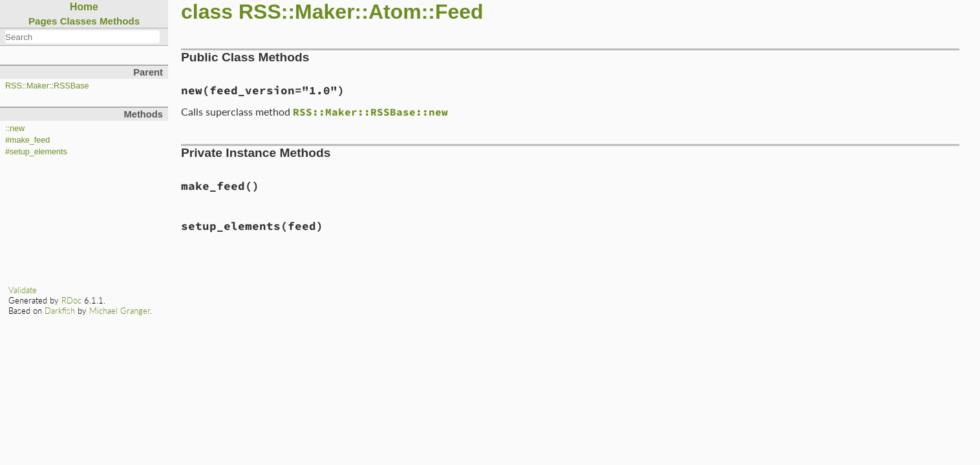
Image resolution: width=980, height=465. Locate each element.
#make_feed (27, 140)
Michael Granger (120, 311)
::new (15, 129)
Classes (79, 21)
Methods (120, 21)
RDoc (71, 300)
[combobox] (82, 37)
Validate (23, 290)
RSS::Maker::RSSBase (47, 86)
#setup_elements (36, 152)
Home (84, 7)
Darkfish (60, 311)
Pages (43, 21)
